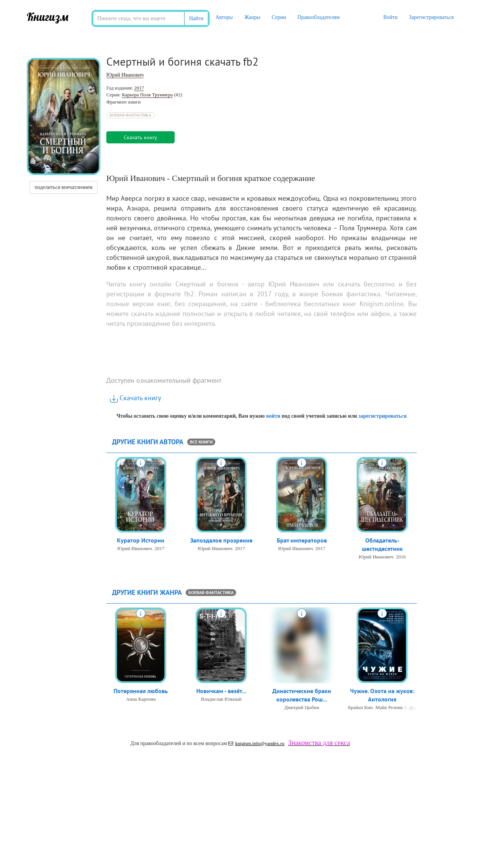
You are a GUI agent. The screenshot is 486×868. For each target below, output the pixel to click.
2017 (139, 88)
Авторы (224, 17)
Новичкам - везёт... (221, 691)
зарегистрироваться (383, 416)
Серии (279, 17)
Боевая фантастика (130, 115)
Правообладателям (318, 17)
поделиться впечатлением (63, 187)
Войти (390, 17)
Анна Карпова (141, 699)
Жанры (252, 17)
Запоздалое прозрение (221, 541)
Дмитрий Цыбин (302, 708)
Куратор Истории (141, 541)
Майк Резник (389, 708)
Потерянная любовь (141, 691)
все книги (201, 442)
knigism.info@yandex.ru (256, 743)
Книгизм (48, 17)
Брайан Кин (361, 708)
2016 (401, 557)
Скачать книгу (136, 398)
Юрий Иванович (125, 75)
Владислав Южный (221, 699)
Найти (196, 18)
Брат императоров (302, 541)
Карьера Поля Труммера (147, 95)
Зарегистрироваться (431, 17)
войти (273, 416)
